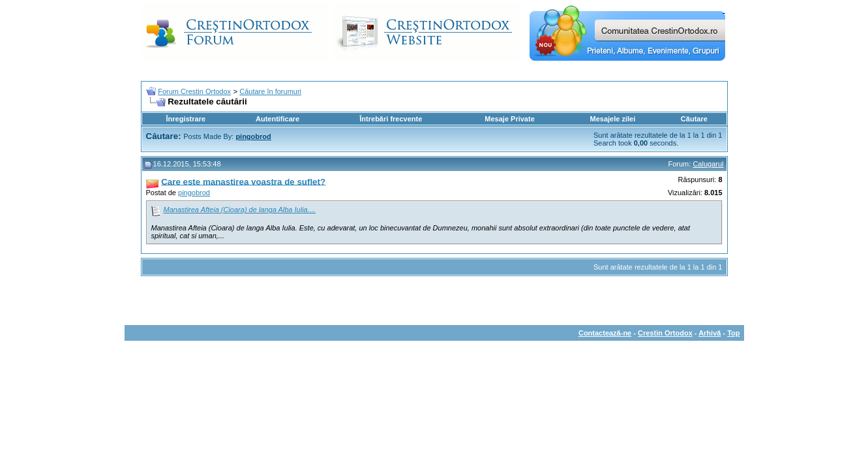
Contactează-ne (605, 333)
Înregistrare (186, 119)
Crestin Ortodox (665, 333)
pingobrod (194, 193)
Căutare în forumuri (270, 91)
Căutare (694, 119)
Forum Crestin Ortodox (194, 91)
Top (733, 333)
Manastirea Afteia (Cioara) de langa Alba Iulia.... (240, 210)
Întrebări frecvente (391, 119)
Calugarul (708, 164)
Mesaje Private (509, 119)
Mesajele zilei (613, 119)
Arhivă (710, 333)
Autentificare (277, 119)
